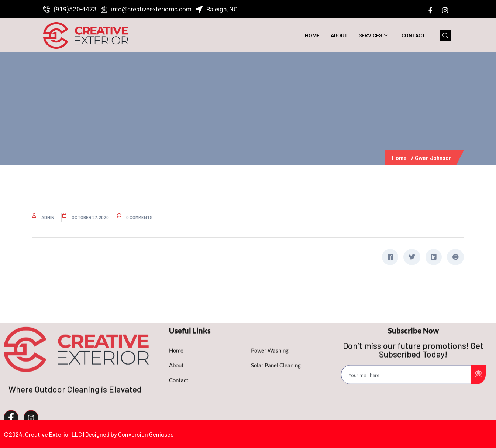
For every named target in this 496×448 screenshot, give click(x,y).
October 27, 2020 (90, 217)
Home (312, 35)
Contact (413, 35)
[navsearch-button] (445, 35)
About (339, 35)
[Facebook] (430, 10)
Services (373, 35)
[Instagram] (445, 10)
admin (48, 217)
